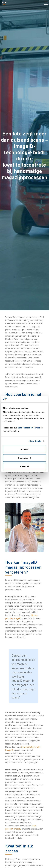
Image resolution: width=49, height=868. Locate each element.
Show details (35, 441)
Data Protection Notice (29, 428)
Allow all (24, 449)
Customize (25, 458)
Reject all (25, 466)
